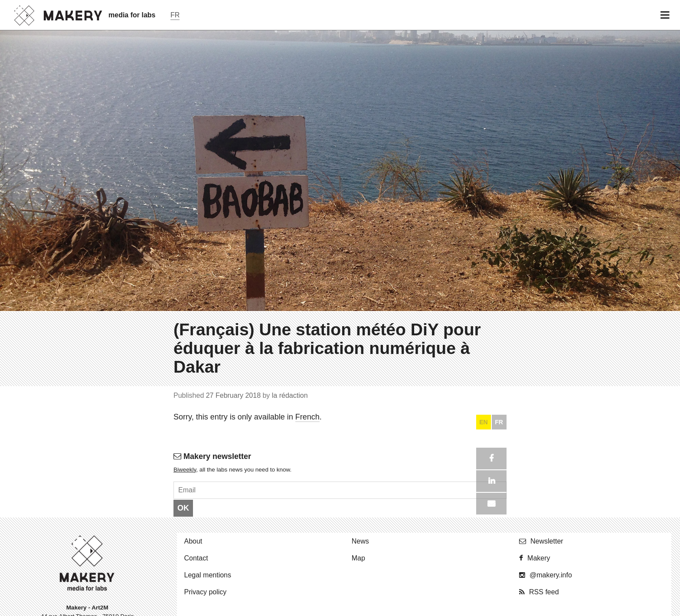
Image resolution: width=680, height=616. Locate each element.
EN (483, 603)
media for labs (132, 15)
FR (499, 603)
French (307, 598)
